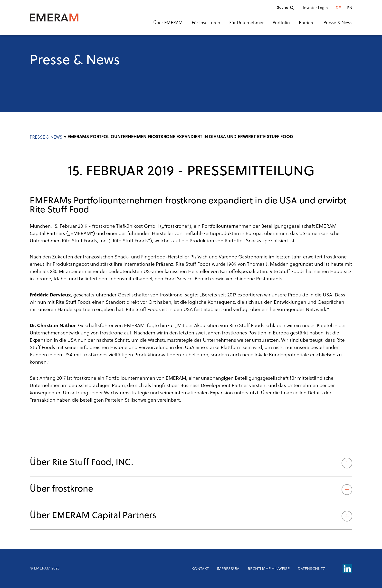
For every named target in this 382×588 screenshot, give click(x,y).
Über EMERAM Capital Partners (191, 516)
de (338, 8)
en (350, 8)
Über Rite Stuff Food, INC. (191, 463)
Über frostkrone (191, 490)
